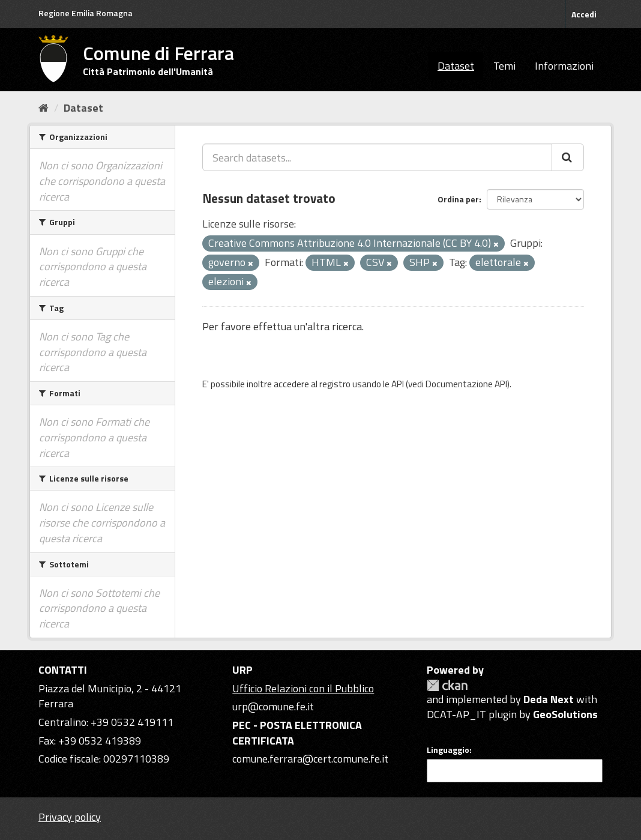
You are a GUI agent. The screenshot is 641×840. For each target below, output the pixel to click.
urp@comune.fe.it (273, 706)
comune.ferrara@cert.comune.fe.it (310, 759)
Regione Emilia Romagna (86, 13)
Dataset (456, 66)
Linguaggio (448, 750)
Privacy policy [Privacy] (70, 817)
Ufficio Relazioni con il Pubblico (303, 688)
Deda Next (549, 699)
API (398, 384)
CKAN (447, 685)
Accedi (584, 14)
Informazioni (564, 66)
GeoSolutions (565, 714)
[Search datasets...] (377, 157)
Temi (504, 66)
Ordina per (458, 199)
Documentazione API (466, 384)
